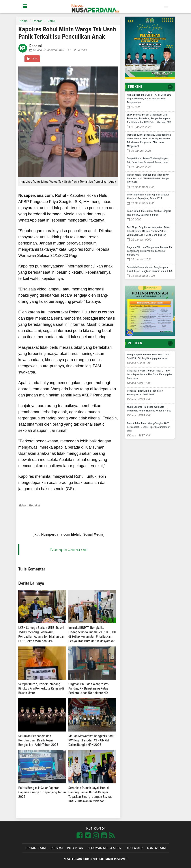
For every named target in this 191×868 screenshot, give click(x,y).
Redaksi (57, 848)
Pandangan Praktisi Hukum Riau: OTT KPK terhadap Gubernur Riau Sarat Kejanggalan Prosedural (150, 375)
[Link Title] (80, 836)
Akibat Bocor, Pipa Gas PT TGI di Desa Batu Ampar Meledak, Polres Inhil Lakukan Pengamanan (149, 99)
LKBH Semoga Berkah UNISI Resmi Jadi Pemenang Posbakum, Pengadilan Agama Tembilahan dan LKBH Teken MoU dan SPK (149, 119)
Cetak (32, 58)
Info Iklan (75, 848)
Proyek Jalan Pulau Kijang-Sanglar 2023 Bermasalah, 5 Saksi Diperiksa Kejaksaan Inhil (149, 427)
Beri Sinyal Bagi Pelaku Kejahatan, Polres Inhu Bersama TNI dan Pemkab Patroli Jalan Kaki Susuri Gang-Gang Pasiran (149, 231)
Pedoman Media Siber (104, 848)
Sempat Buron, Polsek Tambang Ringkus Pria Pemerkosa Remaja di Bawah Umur (41, 688)
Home (23, 21)
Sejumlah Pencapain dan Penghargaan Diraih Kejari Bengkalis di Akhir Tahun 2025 (38, 740)
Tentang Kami (36, 848)
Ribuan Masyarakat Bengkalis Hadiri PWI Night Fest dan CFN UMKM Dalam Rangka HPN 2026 (92, 740)
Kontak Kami (157, 848)
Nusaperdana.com (69, 550)
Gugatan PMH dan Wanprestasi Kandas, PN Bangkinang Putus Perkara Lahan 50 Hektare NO (89, 688)
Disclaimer (134, 848)
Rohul (51, 21)
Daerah (38, 21)
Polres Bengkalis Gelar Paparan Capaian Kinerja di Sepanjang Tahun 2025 (42, 792)
